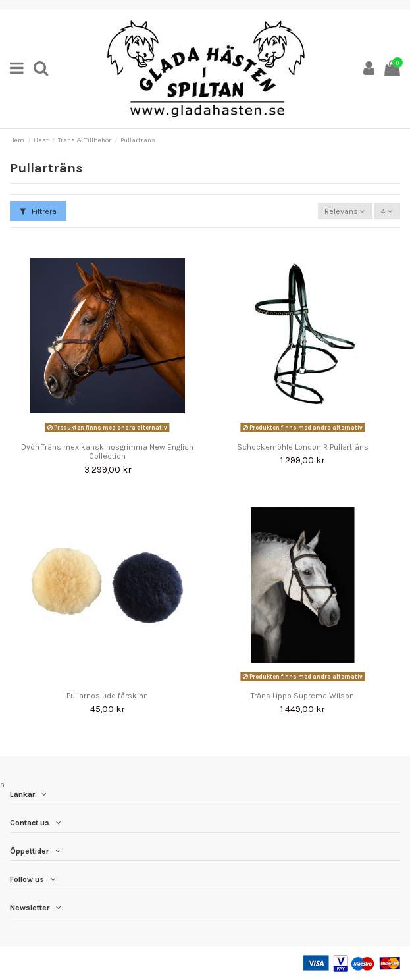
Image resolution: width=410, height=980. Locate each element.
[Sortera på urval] (345, 211)
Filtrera (38, 211)
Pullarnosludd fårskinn (107, 696)
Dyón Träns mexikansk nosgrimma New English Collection (107, 451)
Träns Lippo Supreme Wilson (302, 696)
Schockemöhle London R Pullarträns (303, 447)
